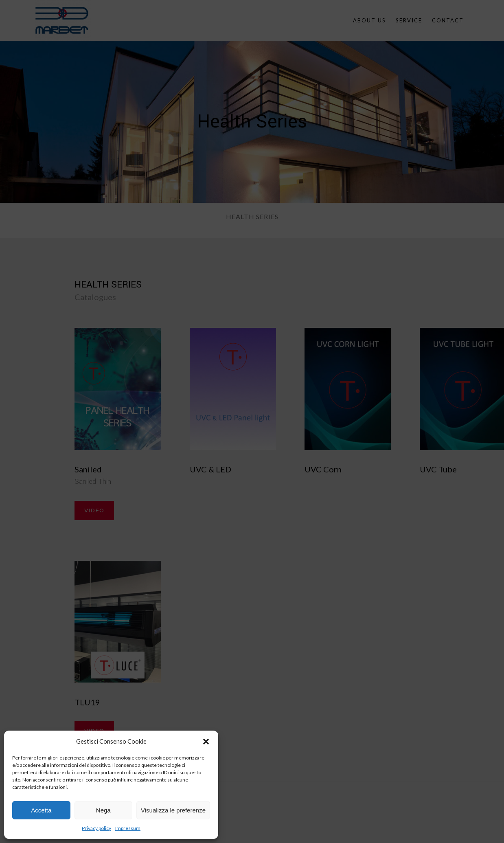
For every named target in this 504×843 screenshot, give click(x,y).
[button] (206, 742)
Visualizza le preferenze (173, 810)
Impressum (128, 828)
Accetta (41, 810)
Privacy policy (96, 828)
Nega (103, 810)
